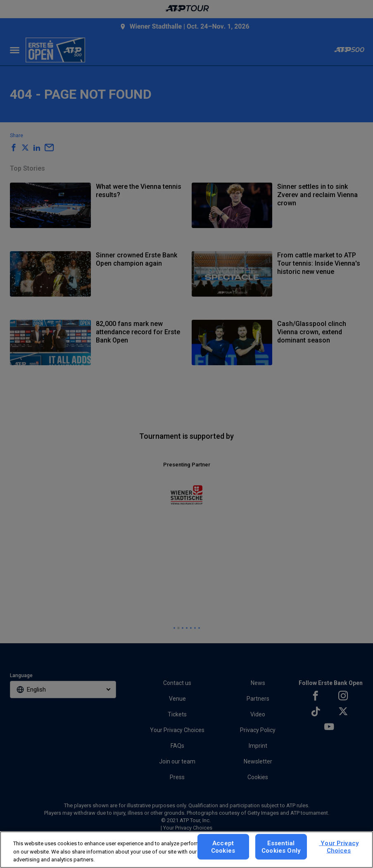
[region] (186, 850)
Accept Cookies (223, 847)
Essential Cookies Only (281, 847)
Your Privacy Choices (339, 847)
